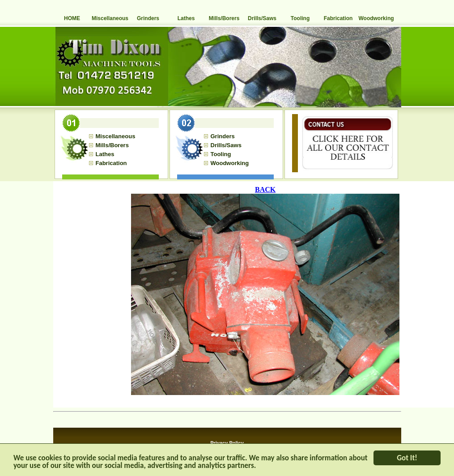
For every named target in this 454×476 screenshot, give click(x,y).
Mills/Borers (224, 18)
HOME (72, 18)
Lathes (186, 18)
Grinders (148, 18)
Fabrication (338, 18)
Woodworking (376, 18)
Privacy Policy (227, 443)
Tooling (300, 18)
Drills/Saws (262, 18)
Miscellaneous (110, 18)
